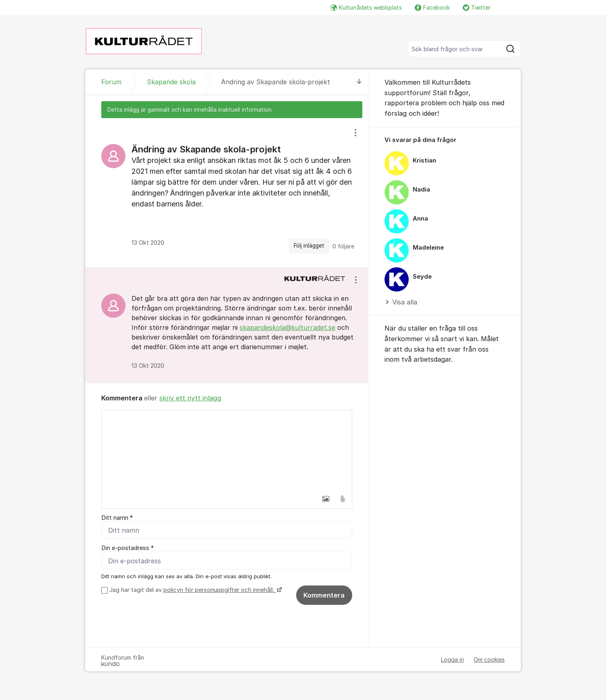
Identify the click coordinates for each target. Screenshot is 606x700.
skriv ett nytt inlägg (190, 398)
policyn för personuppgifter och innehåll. (220, 590)
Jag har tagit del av (195, 590)
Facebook (432, 7)
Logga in (452, 660)
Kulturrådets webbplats (366, 7)
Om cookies (489, 660)
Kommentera (324, 596)
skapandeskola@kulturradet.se (287, 327)
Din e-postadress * (127, 548)
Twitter (477, 7)
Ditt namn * (117, 518)
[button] (326, 499)
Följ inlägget (309, 246)
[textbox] (227, 450)
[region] (227, 193)
